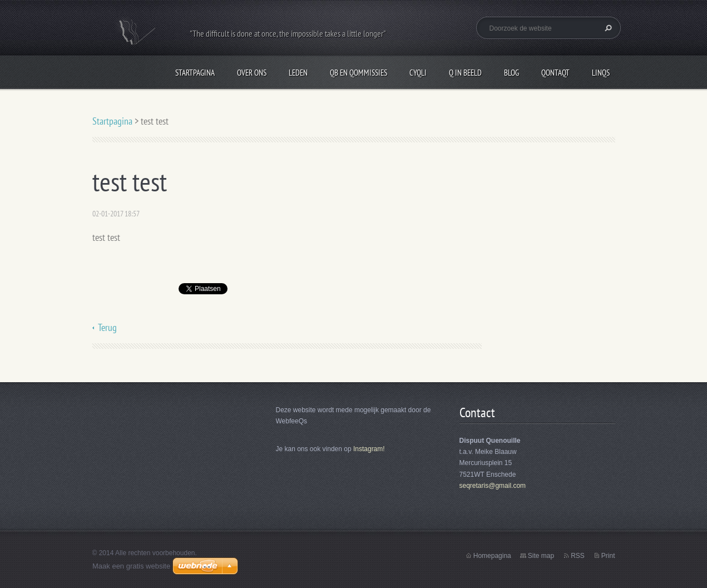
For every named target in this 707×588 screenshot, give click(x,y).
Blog (511, 73)
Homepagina (492, 556)
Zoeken (607, 28)
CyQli (418, 73)
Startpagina (195, 73)
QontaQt (555, 73)
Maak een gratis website (131, 566)
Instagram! (369, 449)
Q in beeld (465, 73)
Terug (107, 327)
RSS (578, 556)
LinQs (601, 73)
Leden (298, 73)
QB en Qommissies (359, 73)
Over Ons (252, 73)
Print (608, 556)
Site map (541, 556)
